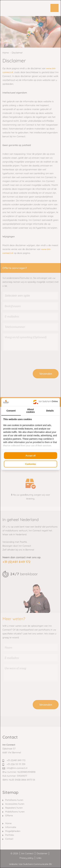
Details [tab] (50, 411)
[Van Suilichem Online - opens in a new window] (46, 402)
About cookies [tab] (30, 411)
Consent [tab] (11, 411)
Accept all (30, 455)
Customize (30, 464)
